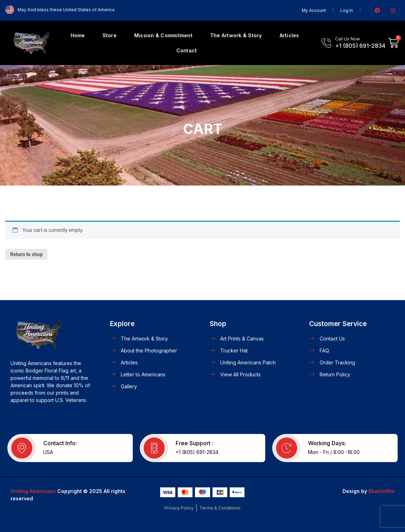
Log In (347, 10)
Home (78, 35)
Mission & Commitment (163, 35)
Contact (187, 50)
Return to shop (26, 254)
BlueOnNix (381, 491)
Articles (289, 35)
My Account (314, 10)
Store (110, 35)
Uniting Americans (33, 491)
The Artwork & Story (236, 35)
